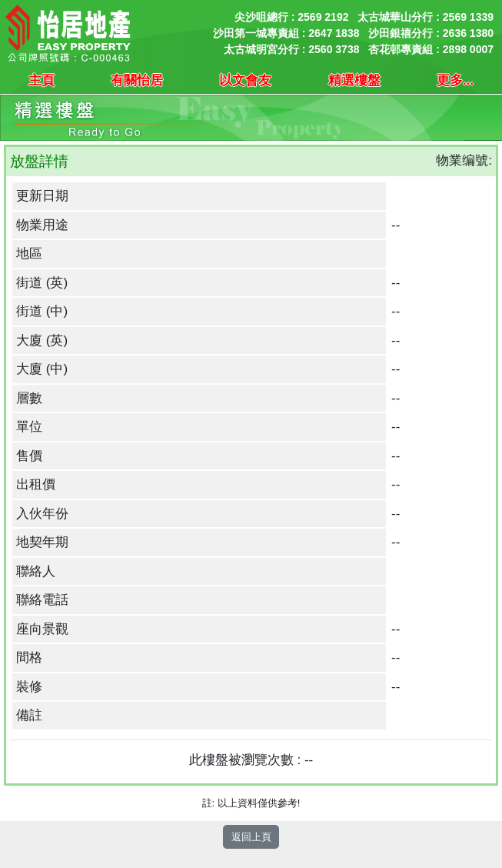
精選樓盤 (354, 80)
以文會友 (245, 80)
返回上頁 (251, 837)
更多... (455, 80)
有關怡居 (137, 80)
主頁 (42, 80)
